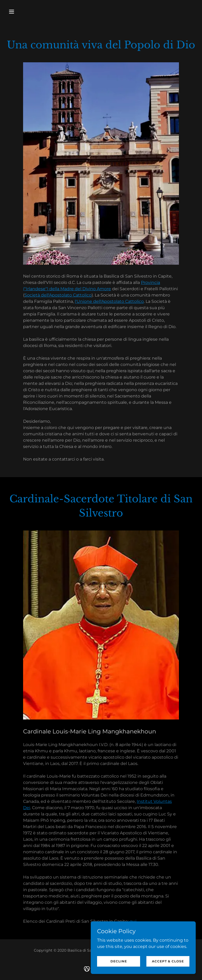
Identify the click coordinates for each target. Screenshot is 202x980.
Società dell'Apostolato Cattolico (58, 295)
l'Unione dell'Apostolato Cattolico (109, 301)
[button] (20, 12)
